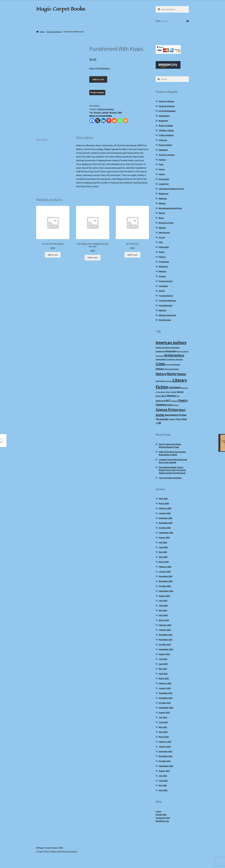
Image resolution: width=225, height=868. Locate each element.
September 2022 (166, 708)
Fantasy (162, 160)
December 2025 (166, 518)
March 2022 (164, 737)
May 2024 (163, 610)
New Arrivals (164, 232)
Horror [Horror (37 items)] (172, 374)
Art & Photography (167, 111)
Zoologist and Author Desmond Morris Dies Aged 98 (173, 461)
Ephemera (163, 150)
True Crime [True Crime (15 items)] (181, 419)
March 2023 (164, 678)
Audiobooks (164, 116)
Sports (162, 291)
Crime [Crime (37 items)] (160, 364)
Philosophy (164, 247)
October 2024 (165, 586)
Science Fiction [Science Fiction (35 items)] (167, 410)
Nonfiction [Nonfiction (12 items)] (161, 401)
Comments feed (163, 818)
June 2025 (163, 547)
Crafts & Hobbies (166, 135)
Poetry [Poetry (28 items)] (183, 400)
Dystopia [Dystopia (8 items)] (168, 365)
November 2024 (166, 581)
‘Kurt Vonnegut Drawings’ (170, 478)
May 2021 (163, 785)
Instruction (164, 179)
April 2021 (163, 790)
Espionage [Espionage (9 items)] (176, 364)
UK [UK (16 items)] (160, 423)
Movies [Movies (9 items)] (158, 396)
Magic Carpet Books (61, 9)
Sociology (163, 286)
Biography (163, 121)
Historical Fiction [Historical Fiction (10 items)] (172, 369)
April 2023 (163, 674)
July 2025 (163, 542)
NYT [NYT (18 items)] (168, 400)
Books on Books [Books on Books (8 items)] (183, 351)
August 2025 (164, 537)
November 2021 (166, 756)
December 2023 (166, 635)
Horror (162, 169)
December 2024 (166, 576)
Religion (163, 271)
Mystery (113, 112)
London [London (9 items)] (174, 392)
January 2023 (165, 688)
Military (162, 203)
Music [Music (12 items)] (164, 396)
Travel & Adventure (167, 301)
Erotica (97, 112)
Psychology (164, 262)
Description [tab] (42, 140)
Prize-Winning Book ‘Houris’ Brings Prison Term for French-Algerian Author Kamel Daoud (172, 470)
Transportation (166, 296)
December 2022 (166, 693)
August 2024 (164, 596)
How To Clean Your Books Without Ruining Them (170, 446)
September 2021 (166, 766)
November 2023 (166, 640)
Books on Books (166, 126)
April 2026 (163, 498)
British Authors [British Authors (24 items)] (174, 355)
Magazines (164, 194)
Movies (162, 213)
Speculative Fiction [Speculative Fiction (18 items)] (176, 415)
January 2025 (165, 572)
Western (163, 310)
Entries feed (161, 815)
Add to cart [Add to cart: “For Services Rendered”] (53, 255)
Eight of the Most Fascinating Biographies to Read (172, 453)
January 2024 (165, 630)
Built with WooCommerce (64, 851)
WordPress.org (162, 821)
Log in (158, 811)
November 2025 (166, 523)
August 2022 (164, 712)
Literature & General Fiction (171, 189)
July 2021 (163, 776)
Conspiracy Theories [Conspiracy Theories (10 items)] (175, 359)
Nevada (162, 228)
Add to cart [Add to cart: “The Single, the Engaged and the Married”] (93, 258)
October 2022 (165, 703)
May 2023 (163, 669)
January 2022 (165, 747)
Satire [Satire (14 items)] (170, 405)
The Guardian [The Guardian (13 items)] (162, 419)
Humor (162, 174)
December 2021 (166, 751)
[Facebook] (92, 121)
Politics (162, 257)
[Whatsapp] (120, 121)
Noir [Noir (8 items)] (178, 396)
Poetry (162, 252)
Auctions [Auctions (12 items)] (175, 348)
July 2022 (163, 717)
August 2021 (164, 771)
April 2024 (163, 615)
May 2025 (163, 552)
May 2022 (163, 727)
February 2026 (165, 508)
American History (167, 101)
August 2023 (164, 654)
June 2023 (163, 664)
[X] (98, 121)
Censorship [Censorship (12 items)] (161, 359)
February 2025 (165, 567)
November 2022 (166, 698)
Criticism (163, 140)
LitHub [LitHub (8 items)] (168, 392)
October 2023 (165, 644)
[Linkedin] (103, 121)
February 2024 (165, 625)
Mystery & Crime (166, 223)
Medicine (163, 198)
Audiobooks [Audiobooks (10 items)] (161, 351)
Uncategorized (165, 305)
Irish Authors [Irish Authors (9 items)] (161, 381)
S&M (120, 112)
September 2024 (166, 591)
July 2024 (163, 601)
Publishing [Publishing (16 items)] (161, 405)
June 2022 (163, 722)
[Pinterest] (109, 121)
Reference (163, 266)
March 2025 (164, 562)
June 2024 (163, 605)
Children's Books (166, 130)
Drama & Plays (165, 145)
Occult (162, 237)
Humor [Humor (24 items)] (182, 374)
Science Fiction (166, 281)
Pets (161, 242)
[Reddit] (114, 121)
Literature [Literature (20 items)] (175, 387)
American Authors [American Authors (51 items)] (171, 343)
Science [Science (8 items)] (176, 405)
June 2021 (163, 781)
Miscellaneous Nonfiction (170, 208)
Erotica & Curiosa (54, 32)
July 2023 (163, 659)
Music (161, 218)
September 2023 (166, 649)
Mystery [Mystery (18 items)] (172, 396)
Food (161, 164)
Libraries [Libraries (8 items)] (169, 381)
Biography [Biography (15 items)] (171, 351)
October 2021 (165, 761)
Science (162, 276)
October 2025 (165, 528)
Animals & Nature (167, 106)
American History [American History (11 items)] (163, 348)
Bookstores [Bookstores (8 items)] (160, 356)
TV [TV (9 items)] (157, 423)
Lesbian (105, 112)
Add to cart (98, 79)
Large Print (164, 184)
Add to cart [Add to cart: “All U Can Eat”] (132, 255)
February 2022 (165, 742)
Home (42, 32)
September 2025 (166, 533)
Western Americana (168, 315)
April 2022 (163, 732)
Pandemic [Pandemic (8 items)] (174, 401)
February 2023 (165, 683)
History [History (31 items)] (161, 374)
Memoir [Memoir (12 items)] (180, 392)
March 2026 (164, 503)
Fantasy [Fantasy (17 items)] (160, 369)
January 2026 (165, 513)
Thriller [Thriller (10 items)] (172, 419)
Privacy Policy (43, 851)
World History (165, 320)
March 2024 (164, 620)
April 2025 (163, 557)
